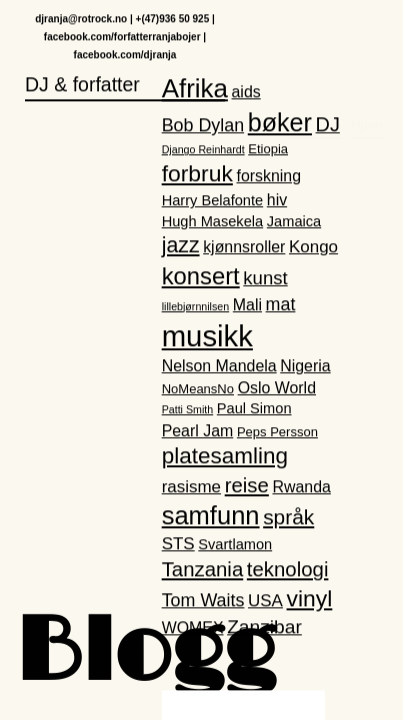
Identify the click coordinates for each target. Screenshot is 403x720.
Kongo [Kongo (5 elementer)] (313, 248)
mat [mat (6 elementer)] (281, 305)
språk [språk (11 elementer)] (288, 518)
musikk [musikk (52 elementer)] (207, 336)
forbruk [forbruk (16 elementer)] (197, 174)
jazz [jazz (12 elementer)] (181, 247)
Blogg (145, 654)
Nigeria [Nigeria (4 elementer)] (305, 366)
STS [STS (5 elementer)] (178, 544)
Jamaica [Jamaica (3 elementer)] (294, 222)
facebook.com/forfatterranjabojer (122, 37)
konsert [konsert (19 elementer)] (201, 276)
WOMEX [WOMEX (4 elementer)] (193, 629)
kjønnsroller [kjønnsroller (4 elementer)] (244, 248)
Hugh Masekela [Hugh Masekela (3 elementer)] (213, 222)
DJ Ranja (314, 36)
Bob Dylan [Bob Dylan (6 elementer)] (203, 126)
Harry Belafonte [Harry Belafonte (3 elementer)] (213, 202)
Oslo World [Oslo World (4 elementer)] (277, 388)
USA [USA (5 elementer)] (265, 601)
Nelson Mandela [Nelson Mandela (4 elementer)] (219, 366)
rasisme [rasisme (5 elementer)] (191, 487)
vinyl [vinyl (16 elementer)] (310, 599)
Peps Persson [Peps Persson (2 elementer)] (277, 432)
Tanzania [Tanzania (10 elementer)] (203, 571)
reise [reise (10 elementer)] (247, 486)
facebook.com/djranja (125, 55)
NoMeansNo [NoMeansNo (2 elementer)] (198, 389)
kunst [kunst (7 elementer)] (265, 278)
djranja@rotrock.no (81, 19)
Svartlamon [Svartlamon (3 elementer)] (235, 545)
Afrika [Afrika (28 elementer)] (195, 89)
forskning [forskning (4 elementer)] (268, 176)
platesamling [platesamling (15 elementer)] (225, 456)
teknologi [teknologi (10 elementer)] (288, 571)
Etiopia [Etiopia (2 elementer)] (268, 149)
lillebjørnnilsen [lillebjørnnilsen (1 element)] (196, 307)
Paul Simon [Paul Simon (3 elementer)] (254, 410)
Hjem (367, 36)
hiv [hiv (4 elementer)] (277, 201)
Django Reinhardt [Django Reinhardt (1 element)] (203, 150)
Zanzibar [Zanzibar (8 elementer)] (264, 628)
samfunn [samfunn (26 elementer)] (211, 517)
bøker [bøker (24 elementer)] (280, 123)
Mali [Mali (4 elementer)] (247, 305)
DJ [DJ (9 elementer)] (328, 125)
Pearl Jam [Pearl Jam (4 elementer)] (198, 431)
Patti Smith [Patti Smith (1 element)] (188, 411)
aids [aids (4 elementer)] (246, 92)
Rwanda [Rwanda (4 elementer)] (301, 487)
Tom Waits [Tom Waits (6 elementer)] (203, 601)
